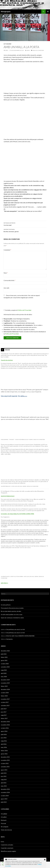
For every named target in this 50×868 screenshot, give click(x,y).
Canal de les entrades (7, 845)
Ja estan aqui (25, 224)
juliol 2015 (4, 773)
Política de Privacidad (12, 334)
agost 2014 (4, 799)
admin (28, 50)
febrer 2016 (4, 751)
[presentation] (16, 305)
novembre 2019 (5, 683)
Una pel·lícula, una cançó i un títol (16, 629)
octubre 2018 (5, 693)
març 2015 (4, 786)
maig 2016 (4, 741)
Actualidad (7, 44)
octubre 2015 (5, 763)
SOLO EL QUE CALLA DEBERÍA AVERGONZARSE (20, 636)
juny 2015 (4, 776)
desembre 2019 (5, 680)
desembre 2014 (5, 789)
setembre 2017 (5, 705)
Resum (8, 350)
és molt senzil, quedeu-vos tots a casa (12, 614)
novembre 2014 (5, 792)
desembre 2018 (5, 689)
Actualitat (4, 817)
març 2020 (4, 677)
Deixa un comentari (38, 50)
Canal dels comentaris (7, 848)
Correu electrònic (9, 280)
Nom (6, 273)
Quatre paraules (6, 486)
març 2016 (4, 747)
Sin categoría (5, 827)
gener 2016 (4, 754)
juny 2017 (4, 712)
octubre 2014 (5, 796)
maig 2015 (4, 780)
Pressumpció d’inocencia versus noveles (12, 608)
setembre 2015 (5, 767)
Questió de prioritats (7, 360)
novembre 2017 (5, 699)
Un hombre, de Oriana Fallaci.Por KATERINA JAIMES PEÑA (17, 514)
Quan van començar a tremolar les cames (12, 618)
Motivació (4, 820)
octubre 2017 (5, 702)
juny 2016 (4, 738)
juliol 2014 (4, 802)
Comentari (7, 250)
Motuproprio (6, 12)
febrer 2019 (4, 686)
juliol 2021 (4, 654)
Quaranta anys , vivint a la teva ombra (12, 576)
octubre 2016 (5, 728)
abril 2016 (4, 744)
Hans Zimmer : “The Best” (8, 439)
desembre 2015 (5, 757)
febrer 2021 (4, 657)
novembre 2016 (5, 725)
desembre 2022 (5, 651)
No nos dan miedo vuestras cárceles (11, 611)
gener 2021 (4, 660)
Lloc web (6, 288)
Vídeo (7, 50)
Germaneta (9, 639)
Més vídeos (5, 583)
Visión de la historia (6, 830)
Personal (3, 823)
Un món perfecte (6, 605)
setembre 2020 (5, 667)
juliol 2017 (4, 709)
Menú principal (48, 12)
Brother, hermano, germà (25, 230)
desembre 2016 (5, 722)
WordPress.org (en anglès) (8, 851)
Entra (2, 842)
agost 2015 (4, 770)
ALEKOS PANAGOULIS (8, 496)
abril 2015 (4, 783)
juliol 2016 (4, 734)
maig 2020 (4, 670)
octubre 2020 (5, 664)
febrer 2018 (4, 696)
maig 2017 (4, 715)
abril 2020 (4, 673)
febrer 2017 (4, 718)
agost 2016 (4, 731)
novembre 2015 (5, 760)
